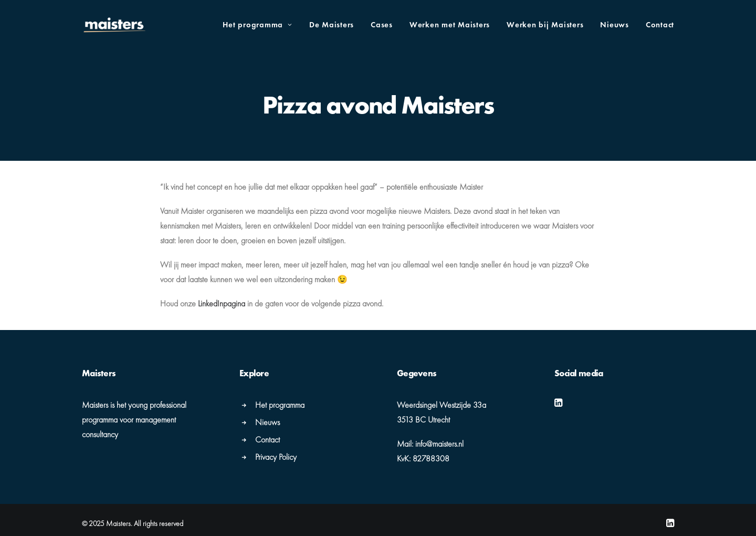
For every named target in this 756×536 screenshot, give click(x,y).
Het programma (257, 25)
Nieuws (615, 25)
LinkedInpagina (222, 302)
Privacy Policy (276, 456)
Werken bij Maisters (545, 25)
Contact (660, 25)
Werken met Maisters (450, 25)
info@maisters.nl (439, 443)
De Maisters (332, 25)
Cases (382, 25)
